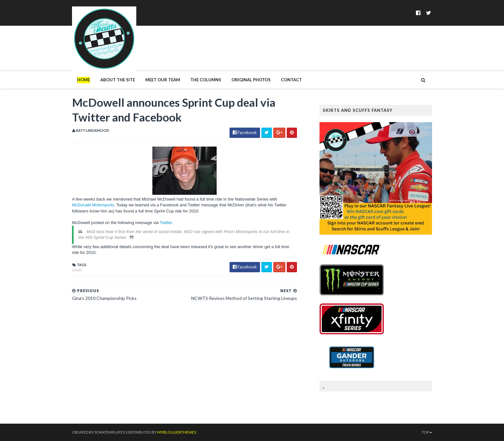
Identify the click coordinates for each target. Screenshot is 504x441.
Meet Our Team (163, 80)
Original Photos (251, 80)
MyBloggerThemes (177, 432)
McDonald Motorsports (93, 205)
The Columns (206, 80)
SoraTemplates (110, 432)
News (77, 270)
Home (84, 80)
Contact (291, 80)
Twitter (166, 223)
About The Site (118, 80)
